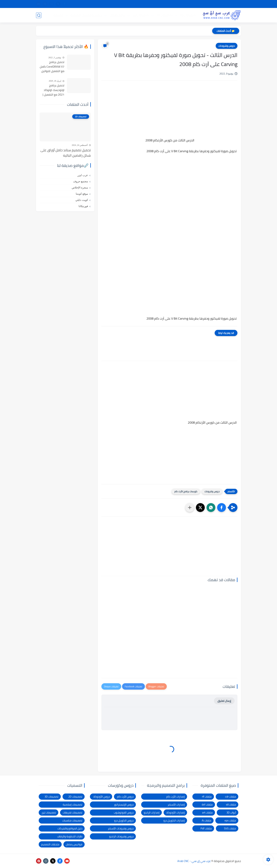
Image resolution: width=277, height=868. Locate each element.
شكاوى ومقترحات (168, 4)
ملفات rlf (207, 797)
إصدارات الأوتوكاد (175, 813)
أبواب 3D (231, 813)
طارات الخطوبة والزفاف (70, 836)
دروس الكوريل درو (124, 820)
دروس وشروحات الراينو (121, 836)
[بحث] (39, 15)
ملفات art (207, 813)
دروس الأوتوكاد (101, 797)
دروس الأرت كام (125, 797)
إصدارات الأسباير (176, 805)
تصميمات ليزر (141, 15)
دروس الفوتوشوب (124, 813)
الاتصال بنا (130, 4)
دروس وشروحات (227, 46)
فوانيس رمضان (74, 844)
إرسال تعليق (224, 701)
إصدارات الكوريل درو (174, 820)
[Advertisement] (169, 113)
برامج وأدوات (117, 15)
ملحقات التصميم (50, 844)
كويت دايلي (82, 200)
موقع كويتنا (82, 194)
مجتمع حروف (81, 181)
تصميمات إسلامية (73, 805)
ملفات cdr (231, 797)
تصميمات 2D (164, 15)
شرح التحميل (211, 4)
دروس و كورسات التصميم (86, 15)
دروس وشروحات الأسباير (121, 828)
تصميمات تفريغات (73, 813)
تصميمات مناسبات (72, 820)
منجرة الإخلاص (80, 188)
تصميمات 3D (188, 15)
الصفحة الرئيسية (231, 4)
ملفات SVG (230, 828)
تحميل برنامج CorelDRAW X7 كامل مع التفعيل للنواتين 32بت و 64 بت (52, 67)
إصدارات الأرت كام (176, 797)
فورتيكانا (83, 206)
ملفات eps (230, 820)
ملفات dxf (207, 805)
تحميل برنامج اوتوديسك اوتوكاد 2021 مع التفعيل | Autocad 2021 (53, 90)
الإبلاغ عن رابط (147, 4)
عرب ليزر (83, 175)
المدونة (58, 15)
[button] (222, 508)
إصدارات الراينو (152, 813)
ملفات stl (231, 805)
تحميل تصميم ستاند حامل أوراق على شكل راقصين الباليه (66, 153)
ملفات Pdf (206, 828)
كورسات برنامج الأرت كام (186, 491)
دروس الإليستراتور (124, 805)
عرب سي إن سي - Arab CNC (194, 861)
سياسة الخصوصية (191, 4)
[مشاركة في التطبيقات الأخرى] (190, 508)
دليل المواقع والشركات (70, 828)
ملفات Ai (207, 820)
